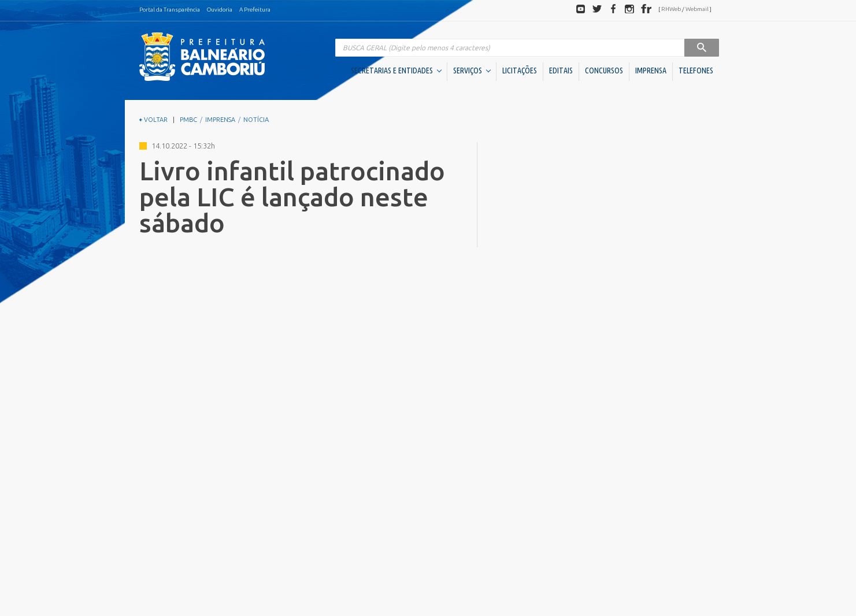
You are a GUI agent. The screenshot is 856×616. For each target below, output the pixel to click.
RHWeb (671, 9)
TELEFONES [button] (696, 70)
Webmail (697, 9)
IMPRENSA (651, 70)
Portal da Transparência (170, 10)
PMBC (188, 120)
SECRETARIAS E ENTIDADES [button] (396, 70)
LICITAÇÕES (520, 70)
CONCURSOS (604, 70)
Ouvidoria (220, 10)
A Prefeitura (255, 10)
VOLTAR (153, 120)
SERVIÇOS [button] (472, 70)
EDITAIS (561, 70)
